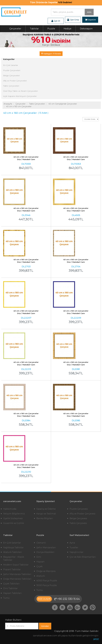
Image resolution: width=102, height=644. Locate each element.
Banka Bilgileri (45, 518)
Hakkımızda (10, 509)
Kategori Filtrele (51, 54)
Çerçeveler (15, 29)
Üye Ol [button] (56, 21)
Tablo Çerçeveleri (11, 86)
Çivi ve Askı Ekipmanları (83, 557)
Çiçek (39, 566)
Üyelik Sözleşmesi (13, 518)
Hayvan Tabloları (12, 593)
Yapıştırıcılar (76, 552)
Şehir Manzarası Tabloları (17, 574)
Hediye (67, 29)
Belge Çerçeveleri (11, 76)
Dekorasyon (86, 29)
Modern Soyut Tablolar (16, 565)
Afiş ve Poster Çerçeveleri (15, 81)
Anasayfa (8, 104)
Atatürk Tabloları (13, 552)
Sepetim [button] (90, 20)
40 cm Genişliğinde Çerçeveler (63, 104)
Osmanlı (41, 543)
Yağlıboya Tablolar (13, 548)
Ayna (72, 543)
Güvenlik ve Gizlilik (14, 523)
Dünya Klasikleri (45, 552)
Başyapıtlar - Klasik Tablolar (14, 558)
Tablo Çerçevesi (78, 523)
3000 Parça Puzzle (47, 585)
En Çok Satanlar (11, 65)
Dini (39, 557)
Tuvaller (74, 548)
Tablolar (34, 29)
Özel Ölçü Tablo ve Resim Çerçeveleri (20, 91)
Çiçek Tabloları (11, 584)
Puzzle (51, 29)
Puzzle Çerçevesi (79, 509)
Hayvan (40, 562)
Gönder (45, 626)
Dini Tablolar (10, 588)
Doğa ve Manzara (46, 571)
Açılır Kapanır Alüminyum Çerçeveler (20, 96)
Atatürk (41, 576)
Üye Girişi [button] (73, 20)
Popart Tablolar (12, 569)
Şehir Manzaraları (46, 548)
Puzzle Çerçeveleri (12, 70)
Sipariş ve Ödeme (46, 509)
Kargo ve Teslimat (46, 514)
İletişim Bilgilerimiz (14, 514)
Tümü (6, 598)
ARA (89, 12)
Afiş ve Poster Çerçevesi (82, 514)
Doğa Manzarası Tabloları (17, 579)
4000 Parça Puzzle (47, 581)
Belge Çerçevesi (78, 518)
